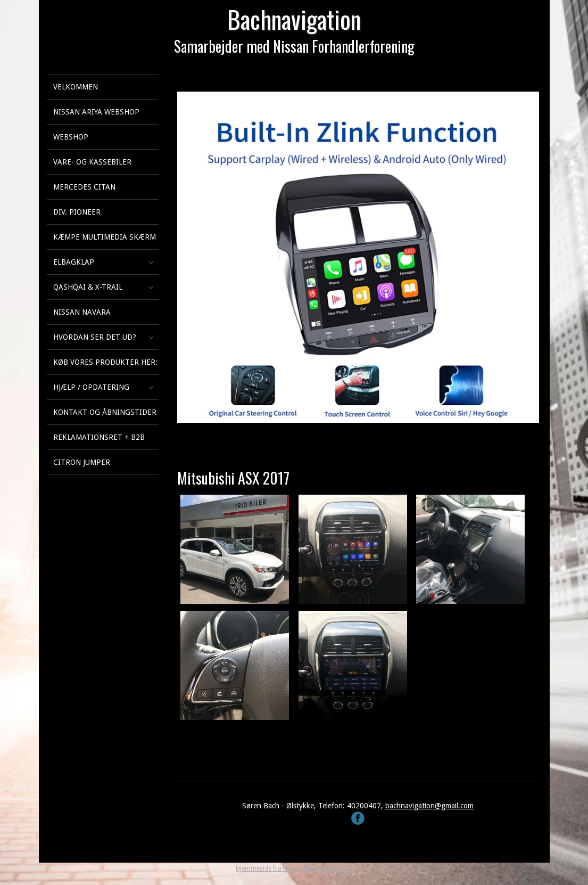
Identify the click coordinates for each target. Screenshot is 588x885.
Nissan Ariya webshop (96, 112)
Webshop (71, 137)
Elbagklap (74, 262)
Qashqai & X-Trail (88, 287)
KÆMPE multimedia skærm (105, 237)
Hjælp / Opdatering (91, 387)
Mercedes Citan (84, 187)
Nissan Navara (82, 312)
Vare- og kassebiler (92, 162)
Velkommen (76, 87)
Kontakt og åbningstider (105, 412)
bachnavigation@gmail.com (429, 806)
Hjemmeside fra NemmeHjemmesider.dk (294, 868)
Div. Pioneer (77, 212)
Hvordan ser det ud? (95, 337)
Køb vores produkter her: (105, 362)
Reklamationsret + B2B (99, 437)
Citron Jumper (82, 462)
